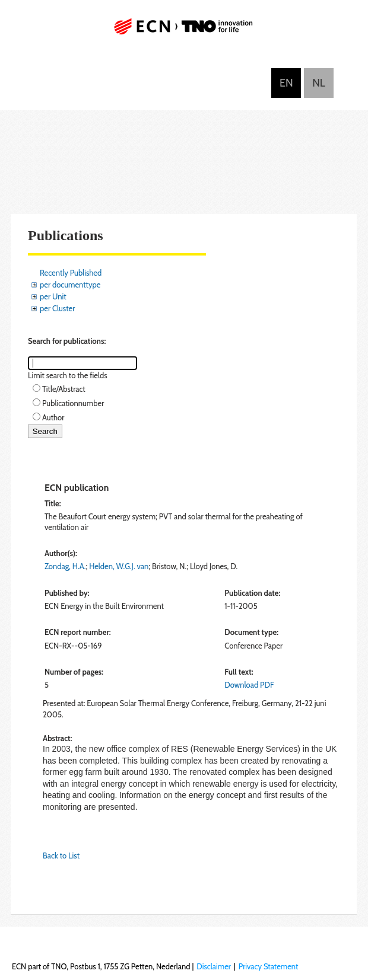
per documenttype (70, 285)
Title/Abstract (64, 389)
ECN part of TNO (184, 31)
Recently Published (71, 273)
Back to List (61, 855)
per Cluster (57, 308)
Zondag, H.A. (65, 566)
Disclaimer (214, 966)
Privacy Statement (269, 966)
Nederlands (319, 83)
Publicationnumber (73, 403)
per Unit (53, 296)
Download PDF (249, 685)
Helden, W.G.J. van (119, 566)
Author (53, 417)
